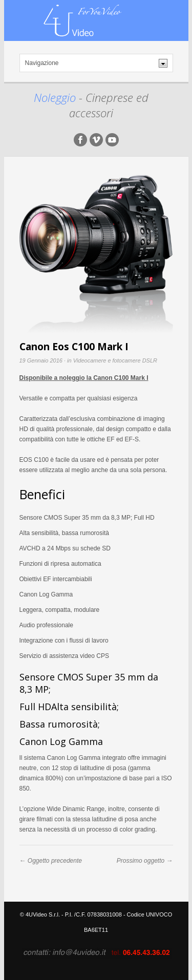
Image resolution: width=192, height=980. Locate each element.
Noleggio (56, 97)
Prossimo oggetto (141, 861)
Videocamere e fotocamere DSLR (115, 360)
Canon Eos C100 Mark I (74, 347)
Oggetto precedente (55, 861)
